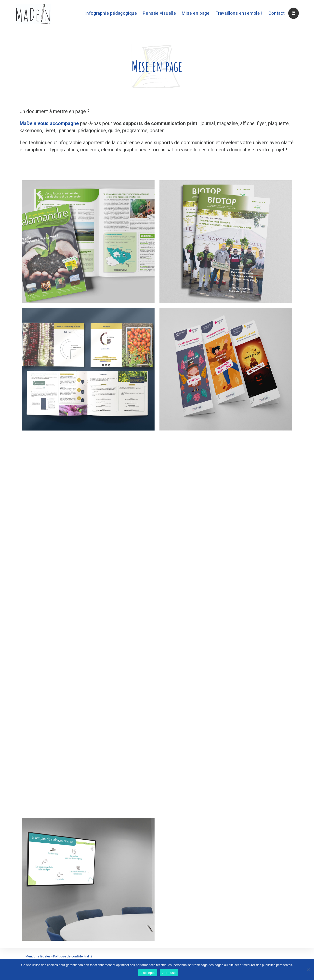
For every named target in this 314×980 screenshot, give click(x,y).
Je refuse (169, 973)
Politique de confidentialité (73, 956)
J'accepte (148, 973)
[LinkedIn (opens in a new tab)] (294, 13)
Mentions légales (38, 956)
